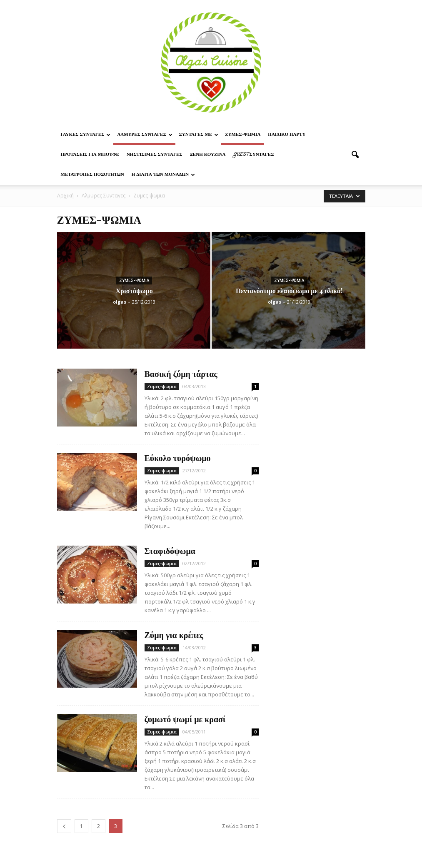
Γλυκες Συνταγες (86, 135)
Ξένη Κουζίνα (207, 155)
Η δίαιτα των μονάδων (164, 175)
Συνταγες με (199, 135)
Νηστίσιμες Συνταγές (155, 155)
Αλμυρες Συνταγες (145, 135)
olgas (120, 302)
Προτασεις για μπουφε (90, 155)
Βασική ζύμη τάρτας (181, 373)
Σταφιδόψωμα (170, 550)
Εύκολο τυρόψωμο (178, 458)
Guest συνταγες (254, 155)
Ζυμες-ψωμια (243, 135)
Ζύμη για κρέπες (174, 635)
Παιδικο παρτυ (287, 135)
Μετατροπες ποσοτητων (92, 175)
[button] (355, 155)
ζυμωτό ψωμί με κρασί (185, 719)
